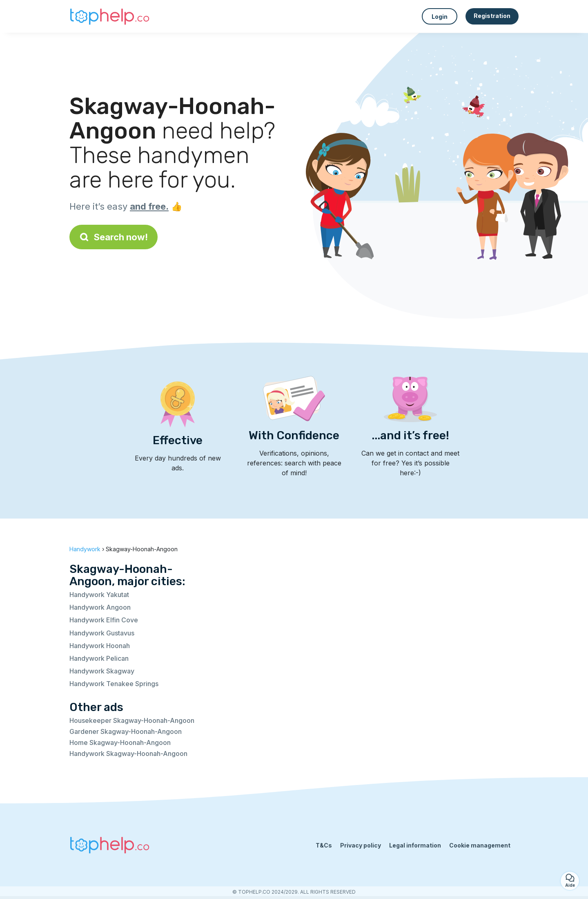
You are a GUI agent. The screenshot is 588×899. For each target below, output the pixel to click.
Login (440, 17)
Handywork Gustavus (102, 633)
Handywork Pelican (99, 658)
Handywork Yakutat (99, 595)
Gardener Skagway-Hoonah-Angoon (126, 731)
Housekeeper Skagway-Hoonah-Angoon (132, 720)
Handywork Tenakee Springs (114, 684)
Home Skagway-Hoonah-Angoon (120, 742)
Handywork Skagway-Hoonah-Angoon (128, 754)
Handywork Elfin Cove (104, 620)
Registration (492, 16)
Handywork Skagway (102, 671)
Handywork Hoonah (100, 646)
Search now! (114, 237)
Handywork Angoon (100, 607)
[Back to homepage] (110, 16)
